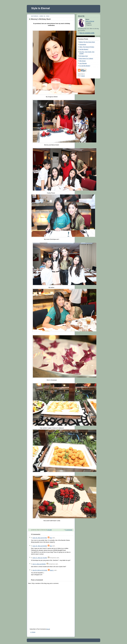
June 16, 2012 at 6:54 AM (40, 546)
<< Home (33, 632)
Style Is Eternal (40, 8)
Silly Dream (82, 61)
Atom (48, 629)
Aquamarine (83, 45)
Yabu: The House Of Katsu (87, 47)
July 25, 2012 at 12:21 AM (40, 570)
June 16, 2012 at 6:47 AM (40, 538)
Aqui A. (52, 570)
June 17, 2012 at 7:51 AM (40, 558)
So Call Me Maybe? (85, 66)
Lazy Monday (83, 63)
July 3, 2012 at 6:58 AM (39, 564)
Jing (51, 538)
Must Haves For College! (86, 59)
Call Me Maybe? (84, 49)
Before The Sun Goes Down (87, 42)
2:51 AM (49, 530)
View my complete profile (87, 33)
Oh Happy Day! (84, 56)
